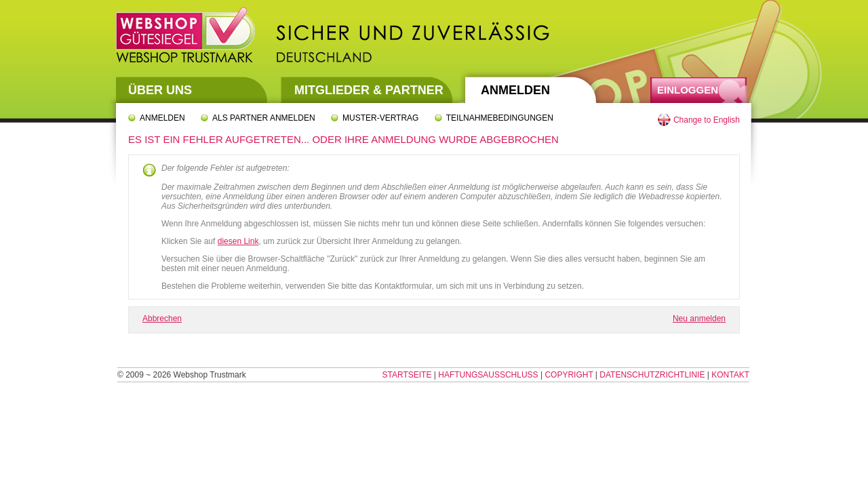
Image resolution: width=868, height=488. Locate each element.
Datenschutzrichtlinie (652, 375)
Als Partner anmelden (264, 118)
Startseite (407, 375)
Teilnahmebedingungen (500, 118)
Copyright (569, 375)
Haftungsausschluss (488, 375)
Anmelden (515, 90)
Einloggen (688, 90)
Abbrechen (162, 319)
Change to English (707, 120)
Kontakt (730, 375)
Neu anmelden (699, 319)
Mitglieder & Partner (369, 90)
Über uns (160, 90)
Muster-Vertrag (380, 118)
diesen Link (238, 241)
